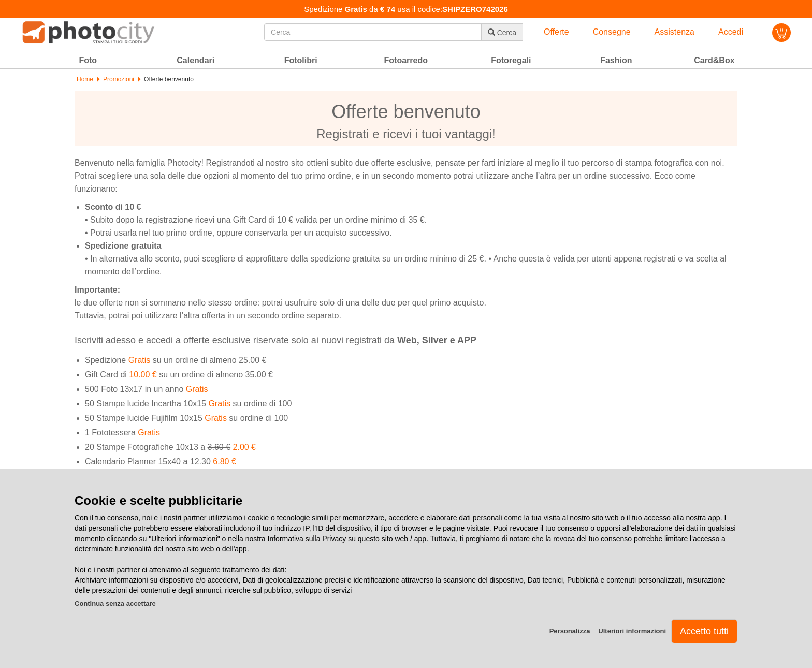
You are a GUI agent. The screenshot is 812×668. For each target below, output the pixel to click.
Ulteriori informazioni (632, 631)
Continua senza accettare (115, 604)
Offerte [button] (556, 32)
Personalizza (570, 631)
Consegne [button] (612, 32)
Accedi (731, 32)
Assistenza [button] (675, 32)
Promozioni (119, 79)
